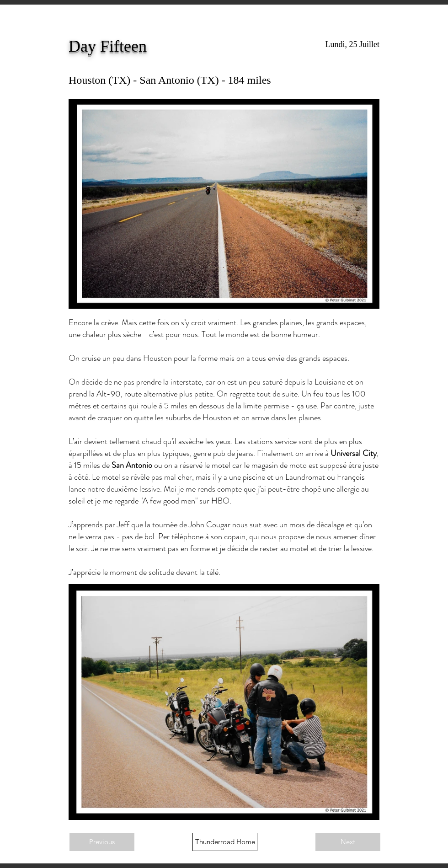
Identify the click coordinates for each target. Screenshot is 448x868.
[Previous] (102, 842)
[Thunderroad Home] (225, 842)
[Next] (348, 842)
